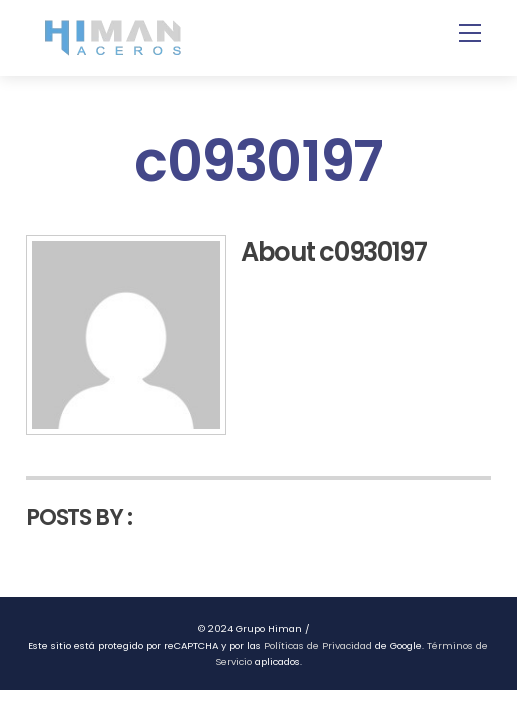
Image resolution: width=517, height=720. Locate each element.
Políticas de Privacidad (318, 645)
